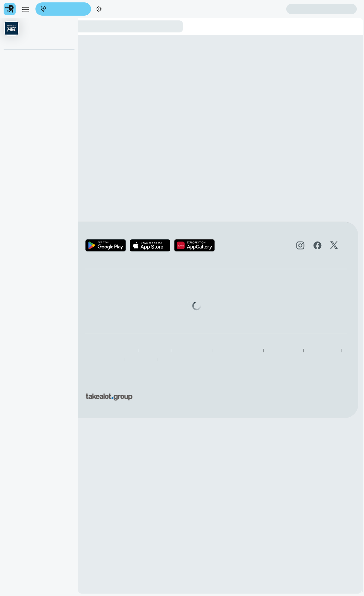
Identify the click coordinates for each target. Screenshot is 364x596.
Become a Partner (150, 297)
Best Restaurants (187, 359)
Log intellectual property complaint (281, 314)
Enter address (63, 9)
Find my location (119, 9)
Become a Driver (149, 305)
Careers (141, 314)
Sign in (322, 9)
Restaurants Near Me (229, 359)
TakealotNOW (267, 359)
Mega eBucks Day (208, 305)
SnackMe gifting (206, 297)
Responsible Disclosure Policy (158, 351)
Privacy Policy (203, 351)
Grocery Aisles (300, 359)
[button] (39, 34)
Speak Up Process (148, 359)
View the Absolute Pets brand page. (110, 79)
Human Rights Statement (286, 351)
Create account (262, 9)
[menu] (26, 9)
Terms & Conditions (240, 351)
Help (253, 297)
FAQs (254, 305)
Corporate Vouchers (210, 314)
